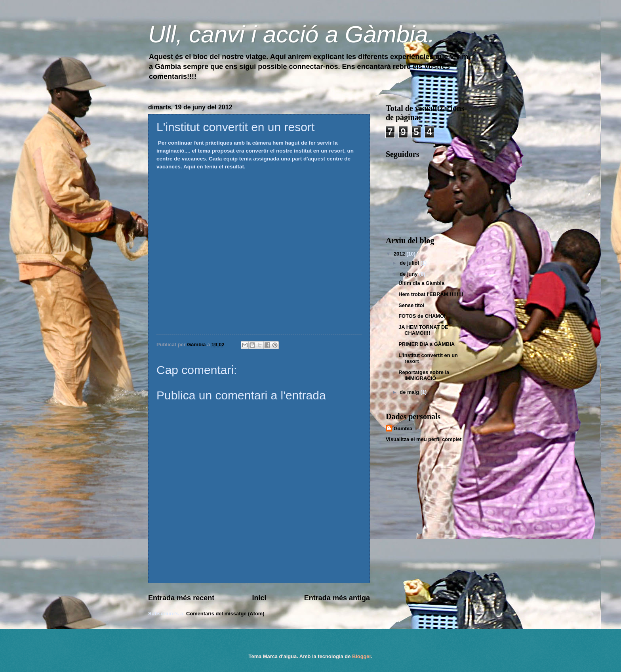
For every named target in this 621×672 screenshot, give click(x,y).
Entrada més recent (181, 598)
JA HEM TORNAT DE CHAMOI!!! (423, 330)
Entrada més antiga (337, 598)
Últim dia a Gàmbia (421, 283)
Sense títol (411, 305)
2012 (400, 254)
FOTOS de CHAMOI (422, 316)
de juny (409, 274)
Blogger (362, 656)
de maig (410, 392)
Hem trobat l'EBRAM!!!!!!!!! (431, 294)
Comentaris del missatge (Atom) (225, 614)
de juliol (410, 263)
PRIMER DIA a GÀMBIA (427, 344)
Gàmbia (403, 429)
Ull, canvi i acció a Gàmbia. (291, 34)
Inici (259, 598)
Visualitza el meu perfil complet (424, 439)
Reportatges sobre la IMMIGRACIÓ (424, 375)
